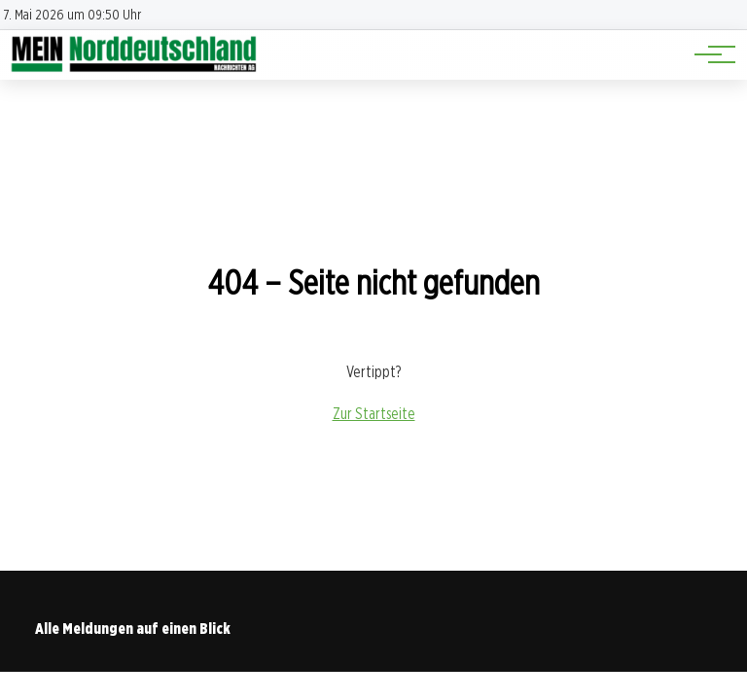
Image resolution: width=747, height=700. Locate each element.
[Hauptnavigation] (708, 54)
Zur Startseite (374, 414)
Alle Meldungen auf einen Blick (133, 629)
